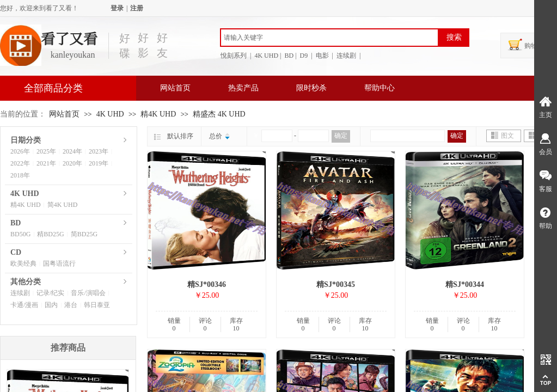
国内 (51, 305)
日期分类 (26, 140)
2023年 (99, 151)
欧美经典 (23, 264)
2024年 (72, 151)
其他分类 (26, 282)
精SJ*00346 (207, 284)
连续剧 (20, 293)
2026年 (20, 151)
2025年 (46, 151)
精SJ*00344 (465, 284)
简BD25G (84, 234)
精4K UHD (159, 114)
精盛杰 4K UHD (219, 114)
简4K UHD (63, 205)
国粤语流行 (59, 264)
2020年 (72, 163)
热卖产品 (243, 88)
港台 (71, 305)
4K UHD (110, 114)
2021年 (46, 163)
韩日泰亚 (97, 305)
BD (16, 223)
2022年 (20, 163)
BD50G (20, 234)
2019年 (99, 163)
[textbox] (329, 38)
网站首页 (175, 88)
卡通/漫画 (24, 305)
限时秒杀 (311, 88)
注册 (137, 8)
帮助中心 (380, 88)
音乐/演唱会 (88, 293)
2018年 (20, 175)
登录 (117, 8)
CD (16, 252)
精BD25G (50, 234)
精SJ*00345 (336, 284)
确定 (341, 136)
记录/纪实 (50, 293)
